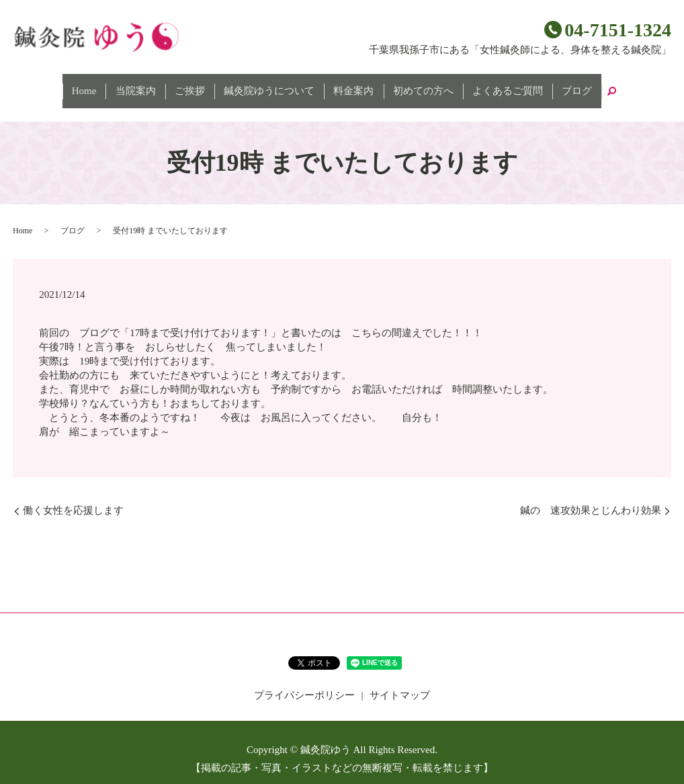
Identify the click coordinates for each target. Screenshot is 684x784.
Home (115, 85)
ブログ (546, 85)
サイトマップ (400, 682)
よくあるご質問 (485, 85)
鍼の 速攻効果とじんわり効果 (591, 497)
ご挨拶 (203, 85)
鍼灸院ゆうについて (274, 85)
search (576, 85)
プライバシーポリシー (304, 682)
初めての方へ (410, 85)
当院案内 (158, 85)
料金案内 (349, 85)
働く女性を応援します (73, 497)
